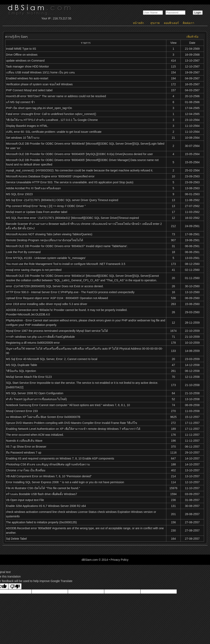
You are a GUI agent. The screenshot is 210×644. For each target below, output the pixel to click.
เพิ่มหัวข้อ (192, 37)
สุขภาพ (155, 23)
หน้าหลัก (138, 23)
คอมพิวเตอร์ (171, 23)
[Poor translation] (15, 586)
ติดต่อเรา (188, 23)
